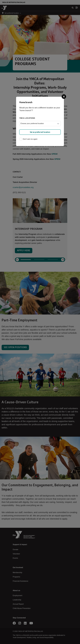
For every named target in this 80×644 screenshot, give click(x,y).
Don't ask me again (28, 139)
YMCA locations (27, 118)
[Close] (64, 97)
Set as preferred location (40, 132)
